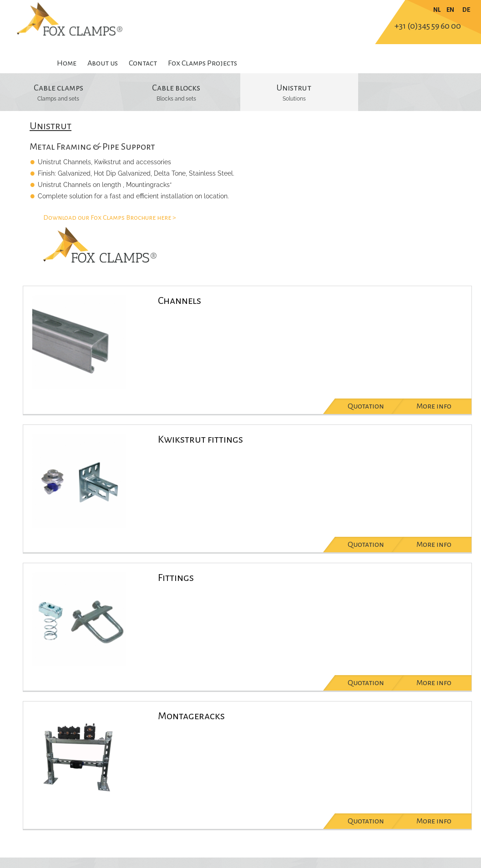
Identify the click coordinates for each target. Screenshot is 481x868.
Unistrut (294, 88)
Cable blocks (176, 88)
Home (67, 63)
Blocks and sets (176, 99)
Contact (143, 63)
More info (434, 406)
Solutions (294, 99)
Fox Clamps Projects (203, 63)
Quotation (366, 406)
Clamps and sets (58, 99)
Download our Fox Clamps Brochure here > (110, 217)
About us (103, 63)
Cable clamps (58, 88)
